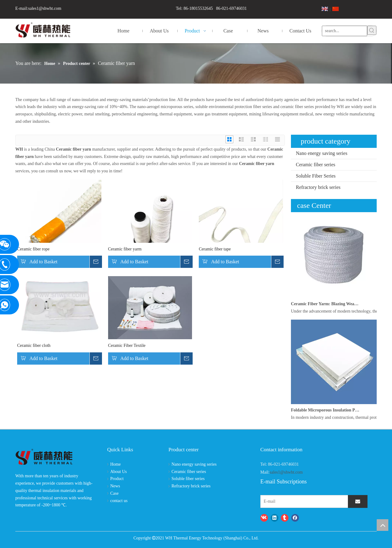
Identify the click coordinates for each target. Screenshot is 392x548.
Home (115, 464)
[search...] (345, 30)
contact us (119, 501)
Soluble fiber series (188, 479)
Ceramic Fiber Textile (127, 345)
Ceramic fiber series (316, 165)
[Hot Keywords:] (372, 30)
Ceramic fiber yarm (125, 249)
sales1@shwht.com (45, 8)
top (383, 525)
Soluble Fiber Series (316, 176)
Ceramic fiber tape (215, 249)
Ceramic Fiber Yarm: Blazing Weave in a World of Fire (326, 304)
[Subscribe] (358, 501)
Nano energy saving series (322, 153)
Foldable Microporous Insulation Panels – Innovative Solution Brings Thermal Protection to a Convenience (326, 410)
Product (117, 479)
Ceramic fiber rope (33, 249)
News (115, 486)
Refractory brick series (318, 187)
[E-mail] (286, 501)
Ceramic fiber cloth (34, 345)
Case (114, 493)
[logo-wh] (44, 457)
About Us (119, 472)
